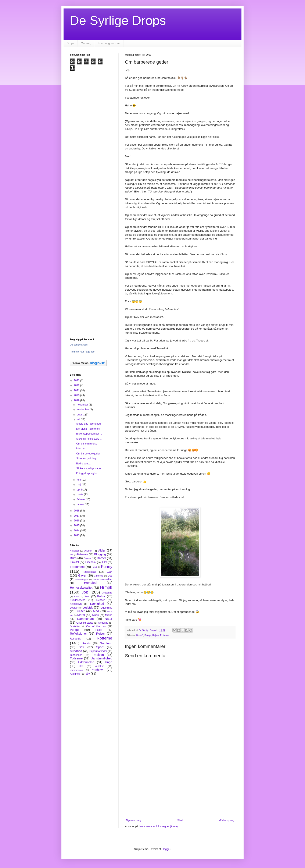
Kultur (101, 596)
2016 (77, 521)
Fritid (94, 567)
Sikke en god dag (86, 458)
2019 (77, 400)
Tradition (98, 655)
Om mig (86, 43)
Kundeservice (78, 600)
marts (80, 495)
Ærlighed (75, 674)
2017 (77, 516)
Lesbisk (88, 607)
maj (79, 485)
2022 (77, 385)
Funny (107, 566)
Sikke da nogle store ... (89, 439)
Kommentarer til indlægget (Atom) (159, 826)
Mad (96, 611)
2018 (77, 511)
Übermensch (76, 670)
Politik (99, 630)
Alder (102, 550)
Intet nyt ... (82, 449)
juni (79, 480)
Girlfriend (99, 576)
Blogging (100, 554)
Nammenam (85, 619)
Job (85, 592)
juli (79, 419)
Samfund (106, 643)
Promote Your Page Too (82, 352)
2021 (77, 390)
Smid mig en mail (109, 43)
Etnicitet (74, 562)
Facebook (91, 562)
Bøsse (87, 558)
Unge (109, 662)
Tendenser (76, 655)
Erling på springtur (87, 473)
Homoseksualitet (81, 588)
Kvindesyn (76, 604)
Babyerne (82, 555)
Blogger (166, 849)
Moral (81, 615)
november (83, 405)
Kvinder (100, 600)
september (83, 410)
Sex (81, 647)
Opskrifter (75, 626)
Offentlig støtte (85, 623)
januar (81, 504)
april (80, 490)
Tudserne (76, 658)
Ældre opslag (227, 820)
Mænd (109, 615)
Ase (72, 555)
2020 (77, 395)
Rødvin (86, 644)
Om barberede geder (88, 454)
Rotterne (164, 635)
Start (180, 820)
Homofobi (91, 583)
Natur (109, 619)
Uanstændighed (101, 658)
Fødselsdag (89, 572)
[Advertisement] (180, 784)
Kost (87, 596)
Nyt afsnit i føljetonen (88, 429)
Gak (110, 572)
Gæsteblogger (82, 579)
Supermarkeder (98, 651)
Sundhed (76, 651)
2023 (77, 380)
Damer (101, 558)
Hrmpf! (140, 635)
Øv (88, 674)
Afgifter (88, 551)
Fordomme (77, 567)
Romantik (75, 639)
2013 (77, 535)
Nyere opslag (134, 820)
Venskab (100, 666)
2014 (77, 531)
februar (81, 499)
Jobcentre (107, 593)
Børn (73, 558)
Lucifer (80, 611)
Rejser (156, 635)
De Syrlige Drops (118, 20)
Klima (77, 597)
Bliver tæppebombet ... (89, 434)
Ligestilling (106, 608)
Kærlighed (97, 604)
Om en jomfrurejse (87, 444)
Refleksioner (78, 634)
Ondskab (103, 623)
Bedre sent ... (84, 464)
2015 (77, 525)
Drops (70, 43)
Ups (81, 666)
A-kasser (74, 551)
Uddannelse (86, 662)
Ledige (74, 608)
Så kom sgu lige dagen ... (91, 468)
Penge (148, 635)
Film (105, 562)
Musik (95, 615)
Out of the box (96, 626)
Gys (110, 576)
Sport (100, 647)
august (81, 415)
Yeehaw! (98, 670)
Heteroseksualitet (102, 579)
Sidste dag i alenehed (88, 424)
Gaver (82, 575)
